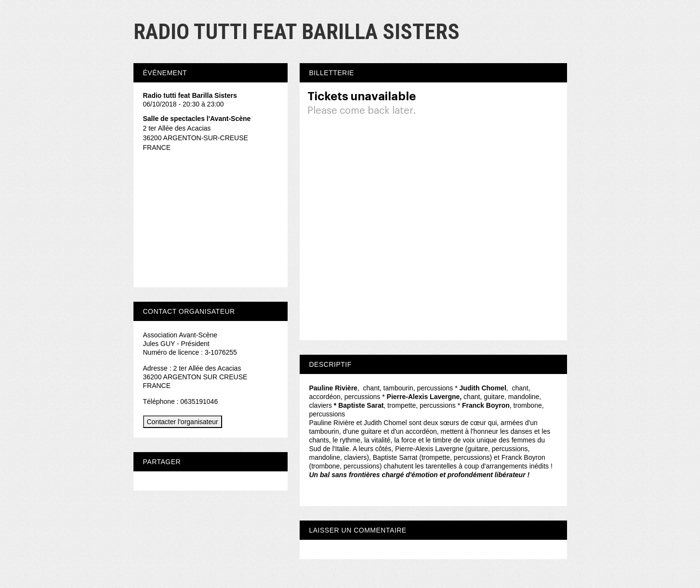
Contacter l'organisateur (183, 422)
